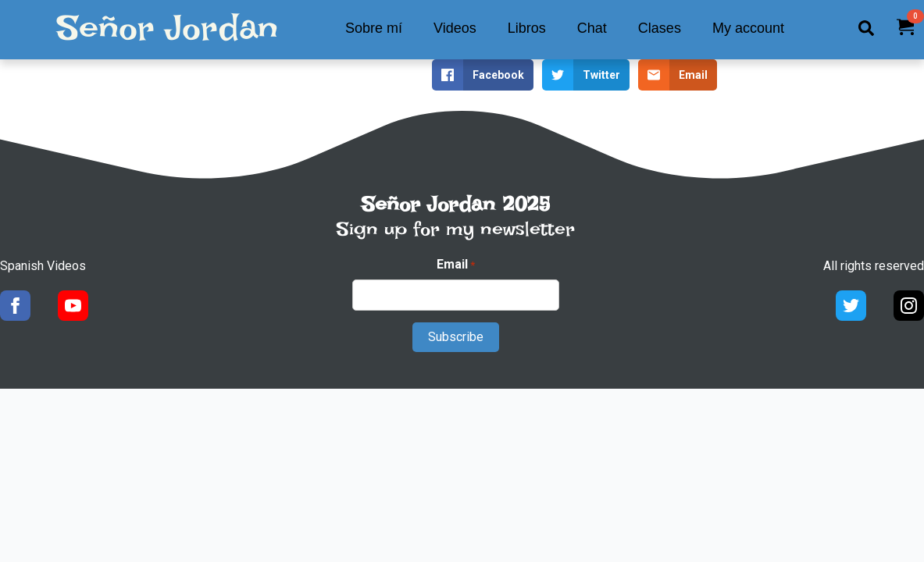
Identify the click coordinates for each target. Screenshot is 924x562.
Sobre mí (374, 28)
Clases (660, 28)
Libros (527, 28)
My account (748, 28)
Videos (455, 28)
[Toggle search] (866, 28)
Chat (592, 28)
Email (456, 265)
